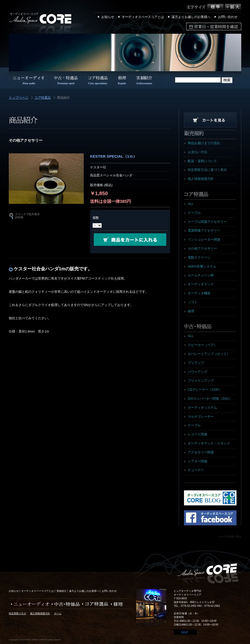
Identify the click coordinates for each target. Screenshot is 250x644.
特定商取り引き (17, 613)
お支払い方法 (197, 152)
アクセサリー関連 (201, 452)
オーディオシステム (202, 408)
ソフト (193, 302)
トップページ (18, 98)
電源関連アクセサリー (204, 230)
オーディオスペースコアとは (143, 17)
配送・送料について (202, 161)
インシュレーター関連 (204, 239)
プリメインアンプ (201, 381)
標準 (216, 7)
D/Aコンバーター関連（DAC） (210, 399)
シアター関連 (197, 461)
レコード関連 (197, 434)
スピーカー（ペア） (202, 345)
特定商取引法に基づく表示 (207, 170)
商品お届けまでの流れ (204, 143)
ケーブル (194, 213)
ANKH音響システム (202, 266)
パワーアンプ (197, 372)
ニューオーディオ (29, 604)
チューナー (196, 470)
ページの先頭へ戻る (230, 536)
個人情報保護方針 (201, 179)
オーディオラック (201, 284)
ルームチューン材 (201, 275)
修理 (191, 311)
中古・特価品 (64, 604)
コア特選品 (43, 98)
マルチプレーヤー (201, 417)
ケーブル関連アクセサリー (207, 222)
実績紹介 (61, 591)
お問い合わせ (228, 17)
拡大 (233, 7)
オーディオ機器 (199, 293)
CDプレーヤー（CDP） (205, 390)
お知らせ (108, 17)
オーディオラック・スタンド (209, 443)
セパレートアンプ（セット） (209, 354)
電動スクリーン (199, 257)
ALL (191, 204)
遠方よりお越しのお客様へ (191, 17)
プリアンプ (196, 363)
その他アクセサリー (202, 248)
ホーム (58, 613)
